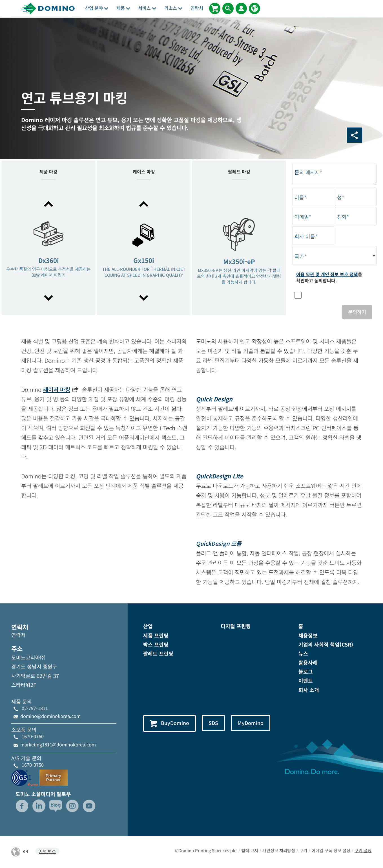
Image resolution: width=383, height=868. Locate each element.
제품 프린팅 (156, 636)
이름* (300, 197)
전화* (343, 217)
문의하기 (357, 312)
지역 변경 (47, 851)
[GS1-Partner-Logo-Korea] (39, 777)
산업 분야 (97, 8)
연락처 (197, 8)
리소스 (173, 8)
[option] (48, 251)
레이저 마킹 (57, 390)
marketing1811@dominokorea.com (58, 745)
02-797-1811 (35, 708)
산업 (148, 627)
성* (341, 197)
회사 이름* (306, 236)
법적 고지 (250, 851)
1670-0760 (33, 737)
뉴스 (303, 654)
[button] (48, 204)
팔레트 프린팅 (158, 654)
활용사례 (308, 663)
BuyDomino (170, 724)
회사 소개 (309, 690)
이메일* (303, 217)
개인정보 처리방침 (279, 851)
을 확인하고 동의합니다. (329, 277)
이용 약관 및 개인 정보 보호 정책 (327, 274)
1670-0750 (33, 765)
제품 (123, 8)
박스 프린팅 (156, 645)
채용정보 (308, 636)
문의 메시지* (308, 172)
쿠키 (303, 851)
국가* (300, 256)
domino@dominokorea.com (50, 716)
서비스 (147, 8)
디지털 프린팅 (236, 627)
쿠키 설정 (363, 851)
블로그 (306, 672)
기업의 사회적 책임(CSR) (326, 645)
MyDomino (252, 723)
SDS (214, 723)
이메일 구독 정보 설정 (331, 851)
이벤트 (306, 681)
